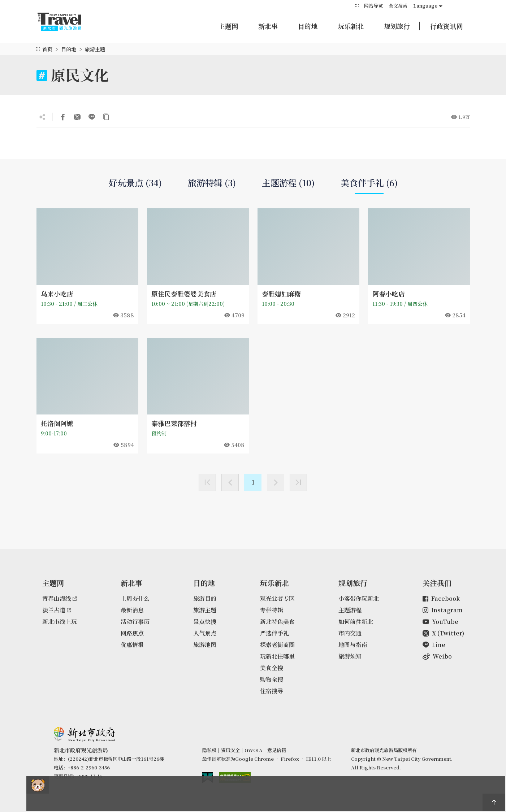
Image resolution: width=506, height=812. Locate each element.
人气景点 (205, 633)
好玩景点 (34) (135, 183)
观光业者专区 (277, 598)
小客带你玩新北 (359, 598)
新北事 (268, 26)
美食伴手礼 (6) (369, 185)
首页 (47, 49)
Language (425, 6)
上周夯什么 (135, 598)
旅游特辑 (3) (212, 183)
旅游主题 (205, 610)
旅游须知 (350, 656)
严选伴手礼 (274, 633)
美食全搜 (272, 668)
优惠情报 (132, 645)
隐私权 (209, 750)
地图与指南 (353, 645)
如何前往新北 (356, 622)
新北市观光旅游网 (66, 22)
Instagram (443, 610)
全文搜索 (398, 6)
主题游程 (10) (288, 183)
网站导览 (373, 6)
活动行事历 (135, 622)
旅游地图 (205, 645)
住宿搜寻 (272, 691)
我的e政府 (208, 778)
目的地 (308, 26)
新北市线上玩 (60, 622)
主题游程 (350, 610)
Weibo (437, 656)
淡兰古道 (57, 610)
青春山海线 (60, 598)
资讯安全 (230, 750)
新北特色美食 (277, 622)
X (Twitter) (443, 633)
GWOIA (254, 750)
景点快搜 (205, 622)
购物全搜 (272, 679)
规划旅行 (397, 26)
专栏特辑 (272, 610)
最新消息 (132, 610)
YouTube (440, 622)
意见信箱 (277, 750)
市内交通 (350, 633)
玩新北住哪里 (277, 656)
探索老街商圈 (277, 645)
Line (434, 645)
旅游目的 (205, 598)
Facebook (441, 598)
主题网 (228, 26)
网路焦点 (132, 633)
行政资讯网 (446, 26)
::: (357, 5)
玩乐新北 (351, 26)
